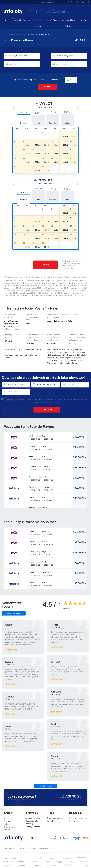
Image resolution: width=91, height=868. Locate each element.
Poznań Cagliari (40, 562)
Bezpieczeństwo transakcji (32, 822)
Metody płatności (33, 827)
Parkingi (56, 20)
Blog (36, 2)
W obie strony (21, 80)
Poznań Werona (40, 541)
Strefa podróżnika (48, 2)
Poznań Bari (39, 583)
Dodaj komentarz (14, 614)
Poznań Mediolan (41, 531)
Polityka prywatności (78, 818)
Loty (6, 20)
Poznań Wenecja (41, 572)
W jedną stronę (37, 80)
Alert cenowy (38, 23)
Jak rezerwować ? (33, 818)
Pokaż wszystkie (46, 786)
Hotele (48, 20)
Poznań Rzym (39, 552)
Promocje (26, 20)
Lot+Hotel (16, 19)
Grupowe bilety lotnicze (68, 23)
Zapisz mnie (47, 409)
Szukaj (47, 87)
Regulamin (73, 821)
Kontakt (84, 20)
